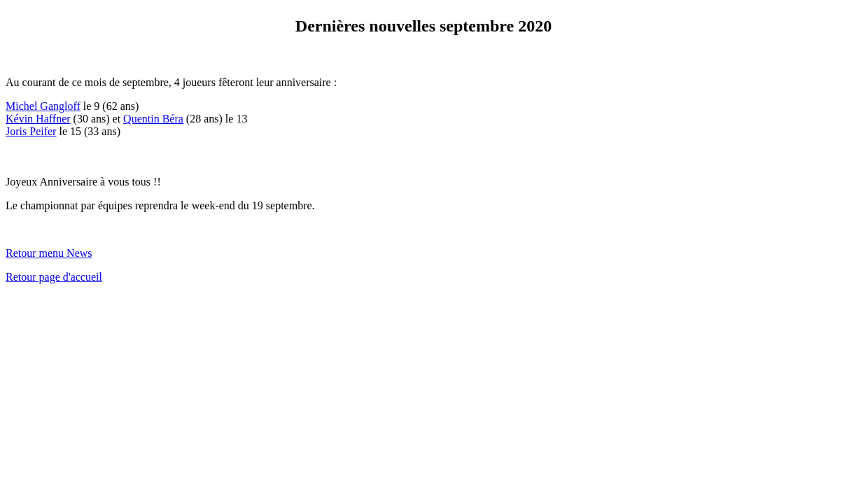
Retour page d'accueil (54, 277)
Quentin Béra (153, 119)
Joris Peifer (31, 131)
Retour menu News (49, 253)
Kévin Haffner (38, 119)
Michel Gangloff (43, 106)
